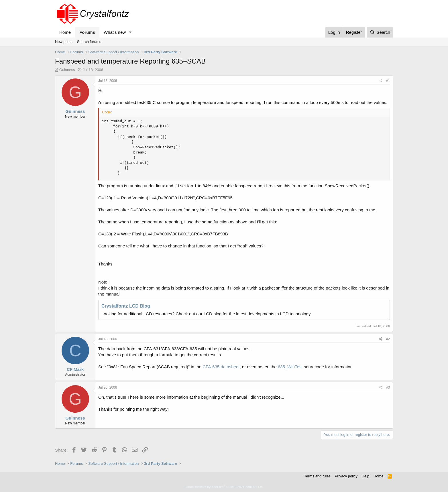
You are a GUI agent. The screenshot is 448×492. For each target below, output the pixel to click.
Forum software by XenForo (224, 487)
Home (65, 32)
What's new (115, 32)
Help (366, 476)
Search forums (89, 42)
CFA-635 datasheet (221, 367)
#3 (388, 387)
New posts (64, 42)
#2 (388, 339)
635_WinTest (290, 367)
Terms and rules (317, 476)
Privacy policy (346, 476)
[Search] (380, 32)
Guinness (67, 70)
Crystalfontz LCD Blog (126, 306)
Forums (87, 32)
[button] (130, 32)
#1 (388, 81)
